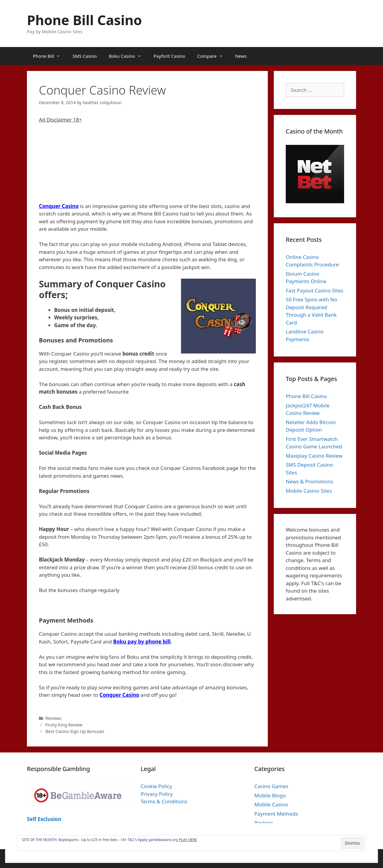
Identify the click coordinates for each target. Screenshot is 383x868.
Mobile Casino (271, 804)
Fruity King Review (64, 725)
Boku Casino (128, 56)
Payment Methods (276, 814)
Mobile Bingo (270, 795)
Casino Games (271, 786)
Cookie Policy (156, 786)
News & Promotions (309, 481)
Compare (213, 56)
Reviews (54, 718)
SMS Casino (85, 56)
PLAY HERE (188, 840)
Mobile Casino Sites (309, 491)
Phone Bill (50, 56)
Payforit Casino (169, 56)
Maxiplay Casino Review (314, 456)
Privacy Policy (157, 794)
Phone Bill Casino (84, 20)
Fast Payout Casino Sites (315, 290)
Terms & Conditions (164, 801)
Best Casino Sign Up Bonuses (75, 731)
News (241, 56)
